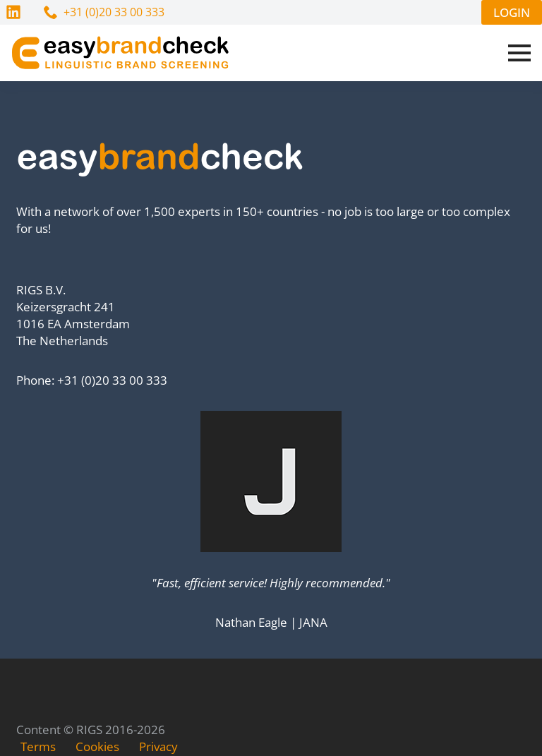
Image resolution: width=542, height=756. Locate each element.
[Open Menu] (519, 53)
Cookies (97, 746)
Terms (38, 746)
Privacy (158, 746)
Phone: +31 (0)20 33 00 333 (92, 380)
